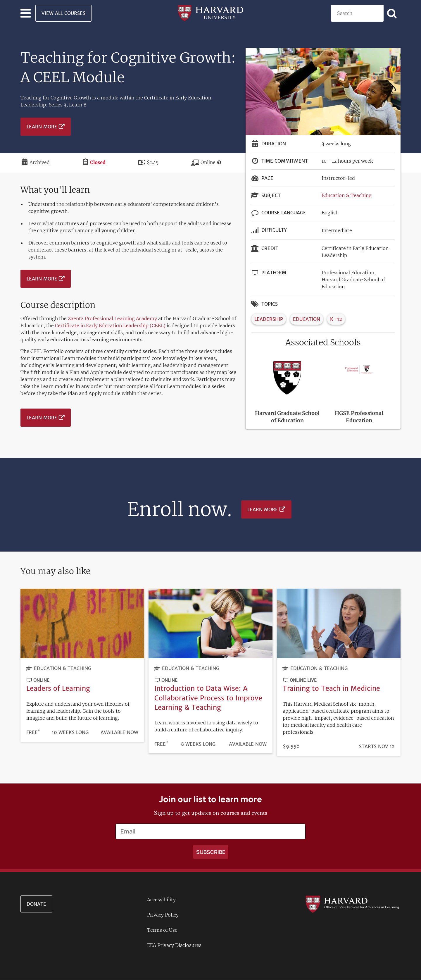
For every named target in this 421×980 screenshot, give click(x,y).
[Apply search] (392, 13)
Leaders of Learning (58, 688)
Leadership (269, 319)
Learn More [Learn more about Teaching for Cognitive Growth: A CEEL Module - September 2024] (42, 127)
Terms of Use (162, 930)
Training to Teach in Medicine (331, 688)
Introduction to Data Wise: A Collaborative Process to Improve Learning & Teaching (208, 698)
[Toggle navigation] (26, 13)
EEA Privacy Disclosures (174, 945)
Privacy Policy (163, 915)
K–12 (336, 319)
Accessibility (161, 900)
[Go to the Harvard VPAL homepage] (352, 904)
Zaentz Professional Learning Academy (112, 318)
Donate (36, 904)
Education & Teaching (347, 195)
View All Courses (63, 13)
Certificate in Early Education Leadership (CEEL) (110, 325)
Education (307, 319)
